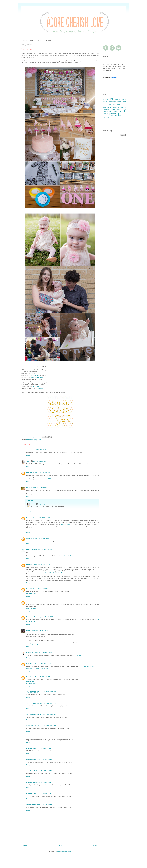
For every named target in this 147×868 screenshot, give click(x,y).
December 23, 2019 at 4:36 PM (44, 664)
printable (123, 114)
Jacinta (29, 450)
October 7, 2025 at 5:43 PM (44, 737)
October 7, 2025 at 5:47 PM (44, 771)
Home (25, 40)
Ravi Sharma (30, 677)
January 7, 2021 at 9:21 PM (43, 677)
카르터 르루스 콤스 (32, 726)
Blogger (82, 864)
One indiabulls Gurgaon (68, 556)
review (109, 116)
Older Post (94, 846)
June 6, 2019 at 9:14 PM (42, 589)
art (108, 99)
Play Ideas (48, 40)
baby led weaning (120, 99)
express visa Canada (88, 666)
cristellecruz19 (31, 737)
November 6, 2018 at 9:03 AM (42, 565)
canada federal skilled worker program (38, 668)
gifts (125, 103)
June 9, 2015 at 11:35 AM (39, 450)
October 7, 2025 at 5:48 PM (44, 782)
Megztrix (29, 487)
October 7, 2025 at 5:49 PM (44, 793)
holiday (104, 105)
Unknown (29, 518)
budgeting (120, 101)
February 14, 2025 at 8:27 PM (47, 703)
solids (124, 116)
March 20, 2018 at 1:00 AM (41, 538)
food (117, 103)
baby (112, 99)
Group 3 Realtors (32, 550)
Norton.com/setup (66, 524)
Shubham (29, 538)
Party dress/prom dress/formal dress (41, 644)
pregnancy (114, 113)
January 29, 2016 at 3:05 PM (41, 472)
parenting (106, 109)
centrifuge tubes (31, 683)
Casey (28, 461)
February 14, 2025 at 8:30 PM (47, 726)
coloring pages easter (76, 541)
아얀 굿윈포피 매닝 (32, 703)
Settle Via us (30, 664)
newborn (107, 107)
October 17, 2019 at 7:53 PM (40, 630)
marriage (123, 105)
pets (124, 109)
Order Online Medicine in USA (54, 573)
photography (107, 111)
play (116, 111)
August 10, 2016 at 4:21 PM (46, 504)
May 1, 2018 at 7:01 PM (45, 550)
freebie (31, 440)
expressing (109, 103)
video (108, 118)
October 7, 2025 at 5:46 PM (44, 760)
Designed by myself (37, 377)
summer (105, 118)
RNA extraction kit (32, 681)
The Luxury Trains (32, 617)
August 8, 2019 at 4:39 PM (46, 617)
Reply (28, 455)
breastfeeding (113, 101)
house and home (114, 105)
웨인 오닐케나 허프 (32, 714)
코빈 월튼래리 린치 (32, 692)
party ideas (37, 440)
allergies (105, 99)
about (32, 40)
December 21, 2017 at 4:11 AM (42, 518)
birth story (105, 101)
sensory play (116, 116)
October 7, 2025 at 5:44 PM (44, 748)
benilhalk (29, 472)
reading (104, 116)
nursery (115, 107)
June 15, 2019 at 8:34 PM (43, 602)
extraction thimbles (32, 593)
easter (104, 103)
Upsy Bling (36, 387)
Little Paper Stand (35, 375)
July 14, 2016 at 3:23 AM (40, 487)
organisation (122, 107)
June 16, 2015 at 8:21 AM (41, 461)
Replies (31, 500)
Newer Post (26, 846)
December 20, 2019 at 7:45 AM (43, 652)
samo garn (78, 655)
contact (39, 40)
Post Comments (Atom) (64, 852)
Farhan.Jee (30, 652)
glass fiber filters (31, 608)
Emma (29, 630)
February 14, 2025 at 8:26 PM (47, 692)
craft (27, 440)
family (113, 103)
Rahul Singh (30, 589)
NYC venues (52, 479)
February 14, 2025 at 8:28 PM (47, 714)
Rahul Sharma (31, 602)
